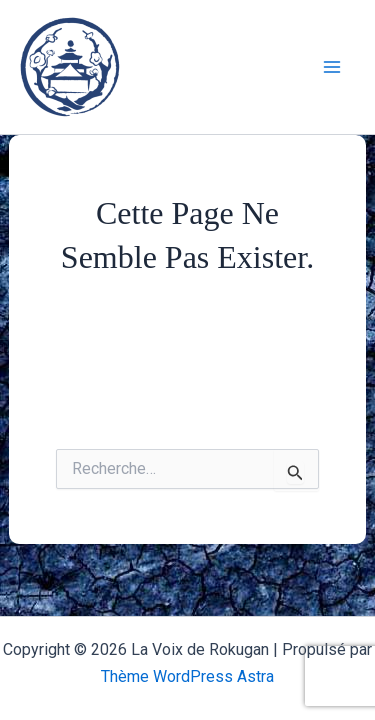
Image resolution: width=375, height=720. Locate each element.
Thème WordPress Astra (187, 676)
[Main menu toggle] (333, 67)
